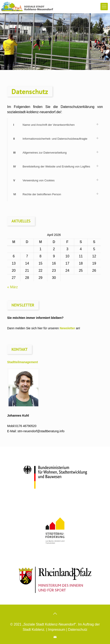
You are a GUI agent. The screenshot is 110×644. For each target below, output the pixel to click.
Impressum (57, 630)
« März (12, 287)
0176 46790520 (26, 426)
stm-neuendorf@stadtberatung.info (41, 431)
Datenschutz (78, 630)
